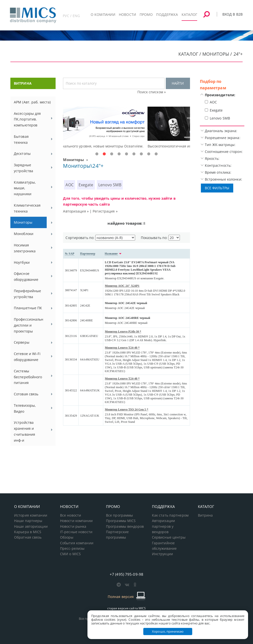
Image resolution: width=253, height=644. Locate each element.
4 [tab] (119, 154)
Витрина (205, 515)
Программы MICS (121, 521)
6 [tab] (134, 154)
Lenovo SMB (110, 185)
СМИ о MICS (70, 554)
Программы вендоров (125, 526)
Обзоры (67, 537)
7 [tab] (141, 154)
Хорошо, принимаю (168, 631)
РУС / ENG (71, 16)
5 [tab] (126, 154)
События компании (77, 543)
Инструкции (162, 554)
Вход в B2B (232, 14)
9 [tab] (156, 154)
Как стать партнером (170, 515)
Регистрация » (105, 211)
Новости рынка (73, 526)
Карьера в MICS (28, 532)
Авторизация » (76, 211)
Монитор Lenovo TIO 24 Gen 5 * (126, 409)
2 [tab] (104, 154)
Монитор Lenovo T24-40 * (122, 348)
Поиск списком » (152, 92)
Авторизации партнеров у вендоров (163, 526)
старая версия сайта (127, 608)
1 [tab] (97, 154)
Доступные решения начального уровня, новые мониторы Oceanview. (124, 146)
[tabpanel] (126, 128)
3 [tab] (112, 154)
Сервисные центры (169, 537)
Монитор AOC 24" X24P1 (122, 286)
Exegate (86, 185)
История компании (31, 515)
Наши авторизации (31, 526)
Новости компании (76, 521)
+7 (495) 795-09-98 (126, 574)
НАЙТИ (178, 83)
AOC (69, 185)
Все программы (120, 515)
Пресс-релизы (72, 549)
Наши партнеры (28, 521)
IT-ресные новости (76, 532)
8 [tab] (149, 154)
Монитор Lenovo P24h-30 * (123, 332)
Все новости (71, 515)
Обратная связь (28, 537)
